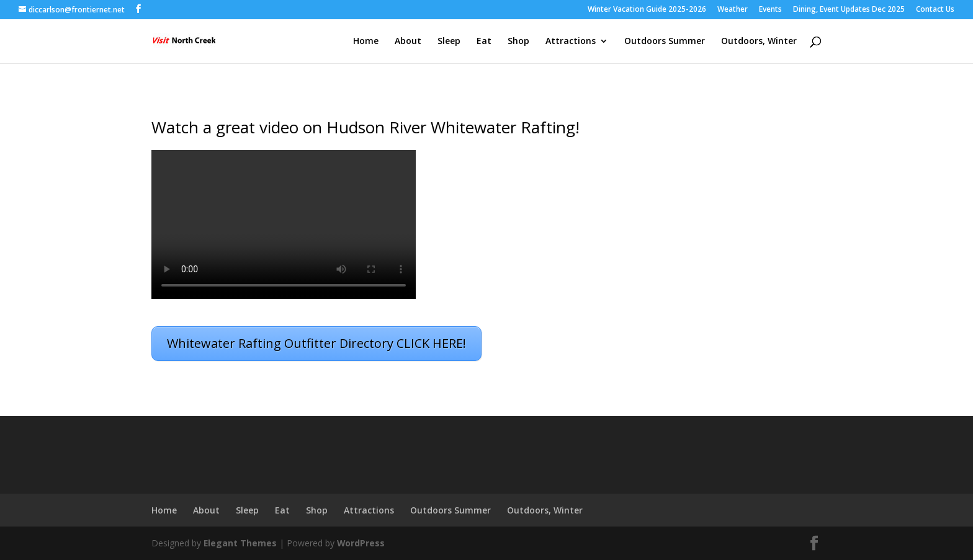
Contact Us (935, 10)
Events (770, 10)
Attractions (571, 42)
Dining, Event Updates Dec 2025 (849, 10)
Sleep (449, 42)
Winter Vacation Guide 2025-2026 (647, 10)
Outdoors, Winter (759, 42)
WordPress (362, 543)
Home (366, 42)
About (408, 42)
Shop (518, 42)
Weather (733, 10)
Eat (484, 42)
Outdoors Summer (665, 42)
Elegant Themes (240, 543)
